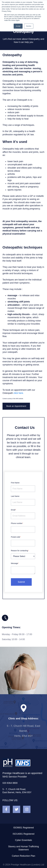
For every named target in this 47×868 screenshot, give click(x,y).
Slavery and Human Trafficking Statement (23, 848)
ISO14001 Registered (23, 834)
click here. (19, 393)
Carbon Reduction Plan (23, 856)
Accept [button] (18, 26)
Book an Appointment (16, 406)
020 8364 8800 (10, 783)
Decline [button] (29, 26)
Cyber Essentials (23, 840)
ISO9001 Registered (23, 828)
